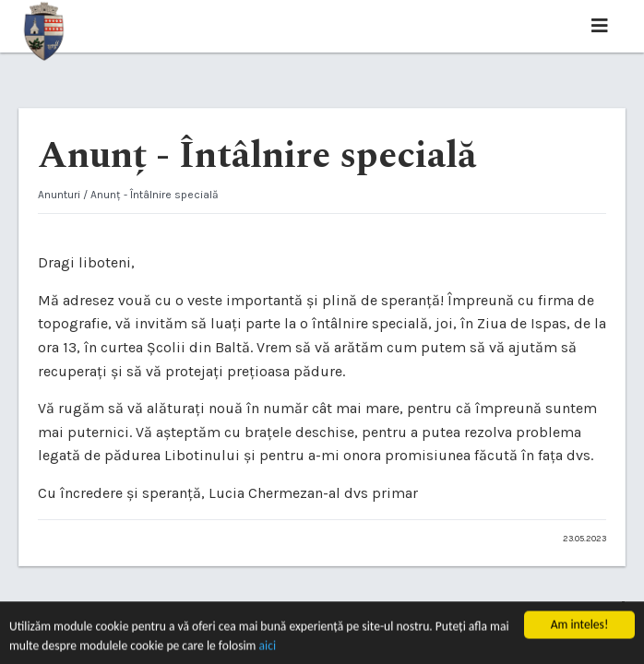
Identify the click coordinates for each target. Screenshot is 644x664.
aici (268, 647)
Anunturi (59, 195)
